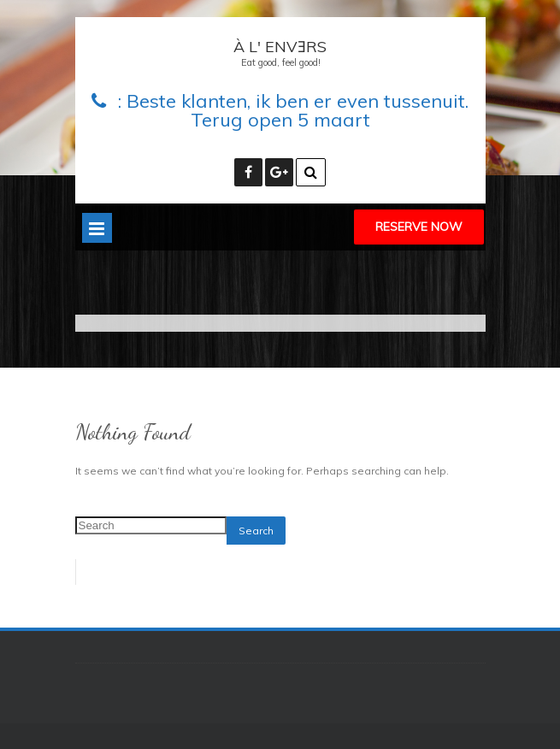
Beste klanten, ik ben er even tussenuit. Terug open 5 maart (298, 110)
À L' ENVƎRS (280, 47)
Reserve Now (419, 227)
